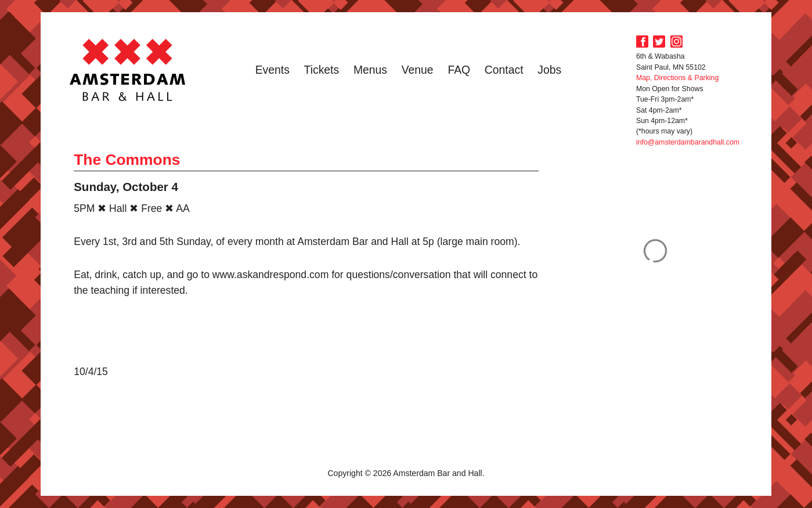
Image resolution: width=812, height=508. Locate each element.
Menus (370, 70)
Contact (504, 70)
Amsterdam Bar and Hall (128, 70)
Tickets (322, 70)
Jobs (549, 70)
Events (273, 70)
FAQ (459, 70)
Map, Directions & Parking (677, 78)
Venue (418, 70)
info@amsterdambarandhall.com (688, 142)
